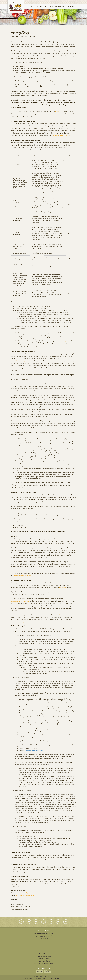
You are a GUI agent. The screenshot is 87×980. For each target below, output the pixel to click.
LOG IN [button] (47, 972)
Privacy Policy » (28, 978)
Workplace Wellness (43, 961)
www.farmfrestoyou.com (25, 893)
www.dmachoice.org (18, 622)
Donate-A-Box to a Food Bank (43, 963)
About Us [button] (43, 6)
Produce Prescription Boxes (43, 956)
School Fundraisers (44, 959)
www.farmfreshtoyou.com (62, 341)
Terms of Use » (55, 978)
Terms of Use (59, 111)
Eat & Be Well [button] (60, 6)
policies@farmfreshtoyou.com (61, 135)
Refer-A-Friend (44, 954)
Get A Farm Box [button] (72, 6)
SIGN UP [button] (40, 972)
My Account (63, 588)
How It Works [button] (33, 6)
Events (51, 6)
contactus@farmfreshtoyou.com (43, 934)
